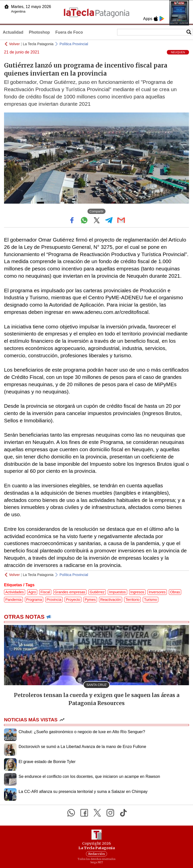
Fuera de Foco (69, 32)
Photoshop (39, 32)
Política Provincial (74, 44)
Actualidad (13, 32)
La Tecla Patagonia (38, 44)
